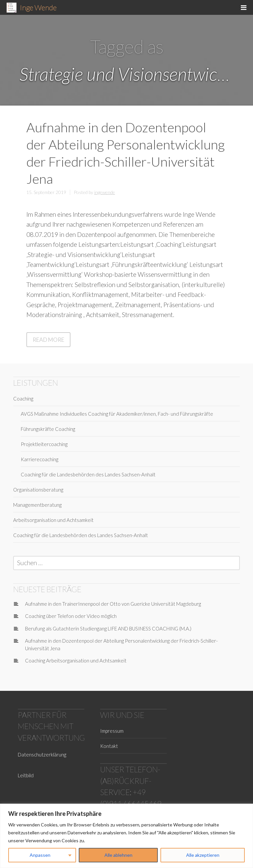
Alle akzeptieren (203, 855)
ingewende (105, 192)
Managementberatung (37, 505)
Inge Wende (38, 7)
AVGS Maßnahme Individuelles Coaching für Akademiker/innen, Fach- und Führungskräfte (117, 414)
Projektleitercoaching (44, 444)
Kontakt (109, 746)
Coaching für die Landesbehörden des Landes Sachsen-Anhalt (88, 474)
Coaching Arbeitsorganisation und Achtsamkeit (76, 660)
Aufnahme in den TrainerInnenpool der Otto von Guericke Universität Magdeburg (113, 604)
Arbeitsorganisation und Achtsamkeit (53, 520)
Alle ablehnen (118, 855)
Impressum (112, 731)
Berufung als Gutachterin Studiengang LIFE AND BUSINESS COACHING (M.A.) (108, 628)
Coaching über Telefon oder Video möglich (71, 616)
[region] (126, 836)
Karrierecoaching (40, 459)
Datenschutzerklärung (42, 755)
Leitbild (26, 775)
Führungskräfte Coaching (48, 429)
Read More (52, 341)
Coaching (23, 399)
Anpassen (40, 855)
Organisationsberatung (38, 490)
